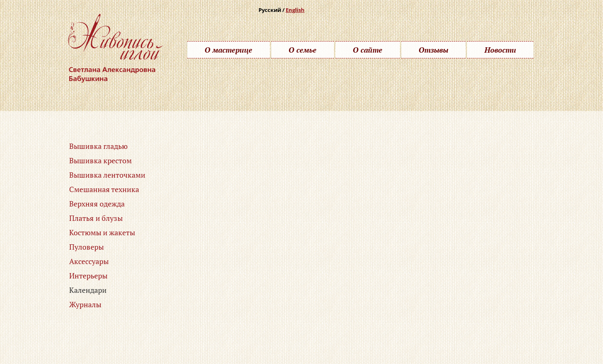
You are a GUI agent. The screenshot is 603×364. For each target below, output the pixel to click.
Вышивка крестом (100, 160)
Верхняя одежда (97, 204)
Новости (500, 50)
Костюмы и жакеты (102, 232)
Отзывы (433, 50)
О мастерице (228, 50)
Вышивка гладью (98, 146)
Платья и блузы (96, 218)
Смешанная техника (104, 189)
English (295, 10)
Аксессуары (89, 261)
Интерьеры (88, 276)
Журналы (85, 304)
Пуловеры (86, 247)
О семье (303, 50)
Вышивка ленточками (107, 175)
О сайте (368, 50)
